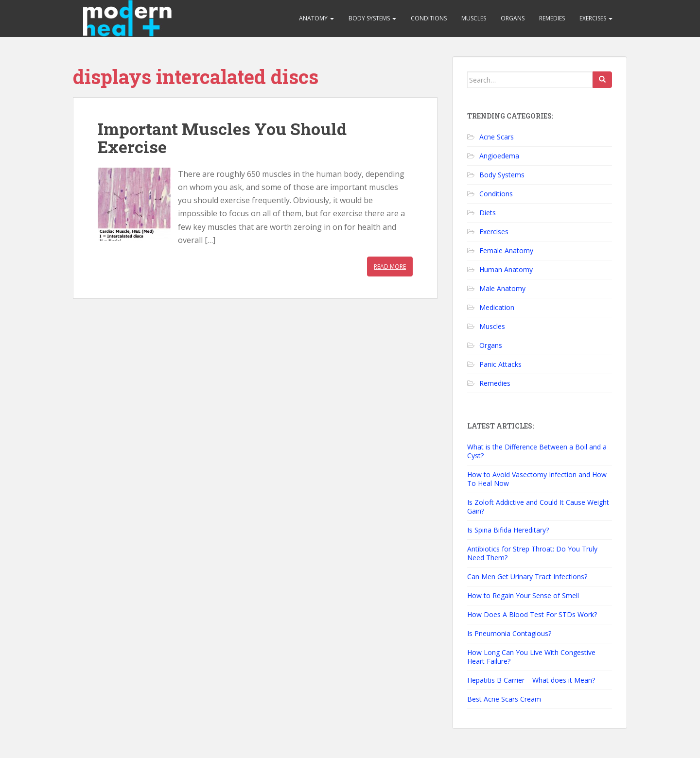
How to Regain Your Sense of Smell (523, 595)
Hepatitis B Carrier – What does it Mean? (531, 680)
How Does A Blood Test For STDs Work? (532, 614)
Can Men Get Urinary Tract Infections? (527, 577)
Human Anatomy (506, 269)
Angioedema (499, 156)
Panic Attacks (500, 364)
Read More (390, 267)
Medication (497, 307)
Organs (513, 18)
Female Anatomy (506, 250)
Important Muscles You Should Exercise (222, 138)
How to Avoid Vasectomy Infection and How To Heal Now (537, 479)
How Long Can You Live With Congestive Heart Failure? (531, 657)
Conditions (429, 18)
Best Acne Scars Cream (504, 699)
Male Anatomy (502, 288)
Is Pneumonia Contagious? (509, 633)
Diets (488, 213)
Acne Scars (497, 137)
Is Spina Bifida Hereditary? (508, 530)
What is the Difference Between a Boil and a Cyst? (537, 451)
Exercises (596, 18)
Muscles (474, 18)
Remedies (552, 18)
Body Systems (372, 18)
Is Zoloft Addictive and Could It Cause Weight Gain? (538, 507)
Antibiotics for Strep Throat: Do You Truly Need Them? (532, 553)
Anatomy (316, 18)
